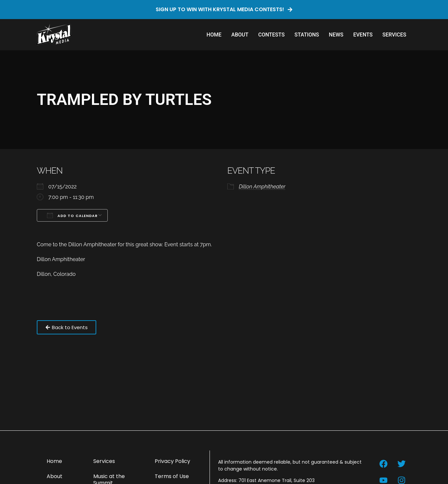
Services (394, 35)
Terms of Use (172, 476)
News (336, 35)
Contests (271, 35)
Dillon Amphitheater (262, 187)
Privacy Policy (172, 461)
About (240, 35)
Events (363, 35)
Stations (307, 35)
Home (214, 35)
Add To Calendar (72, 215)
